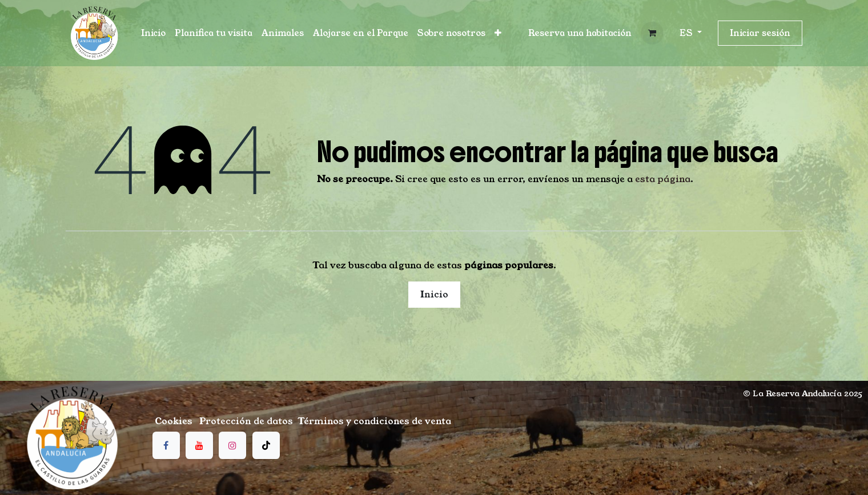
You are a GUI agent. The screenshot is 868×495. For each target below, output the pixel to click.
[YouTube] (199, 445)
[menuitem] (153, 33)
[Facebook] (166, 445)
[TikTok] (266, 445)
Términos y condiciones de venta (374, 421)
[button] (580, 33)
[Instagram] (232, 445)
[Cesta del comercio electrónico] (652, 33)
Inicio (434, 294)
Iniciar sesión (760, 33)
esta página (663, 179)
